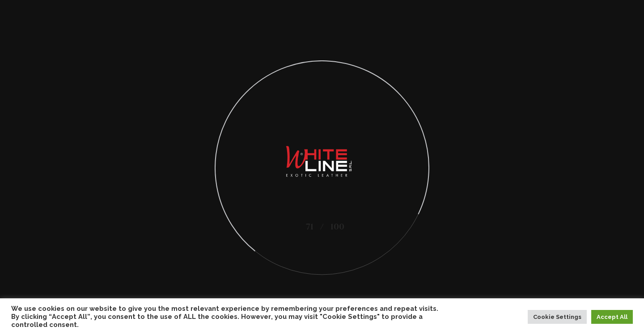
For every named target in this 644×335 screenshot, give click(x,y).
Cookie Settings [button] (557, 317)
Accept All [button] (612, 317)
